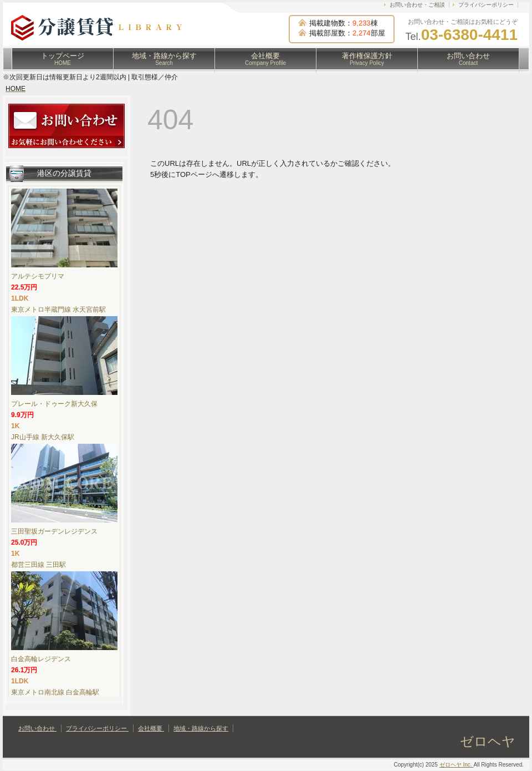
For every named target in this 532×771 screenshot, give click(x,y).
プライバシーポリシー (486, 5)
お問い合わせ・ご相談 (417, 5)
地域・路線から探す (164, 59)
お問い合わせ (468, 59)
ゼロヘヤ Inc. (457, 765)
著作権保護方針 (367, 59)
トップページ (63, 59)
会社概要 (265, 59)
